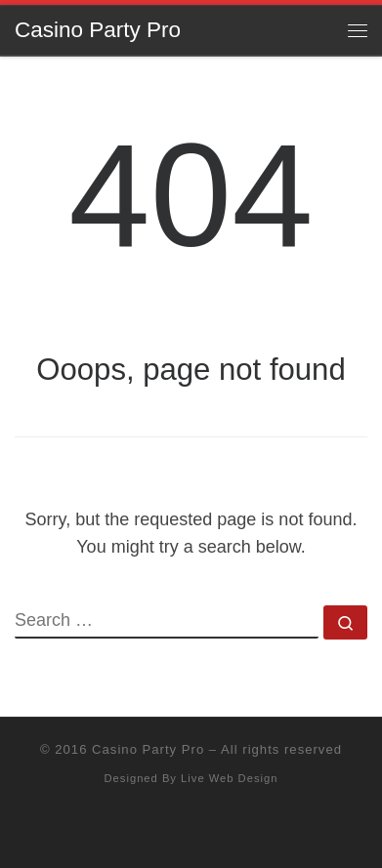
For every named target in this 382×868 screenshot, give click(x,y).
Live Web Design (229, 778)
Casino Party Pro (148, 749)
